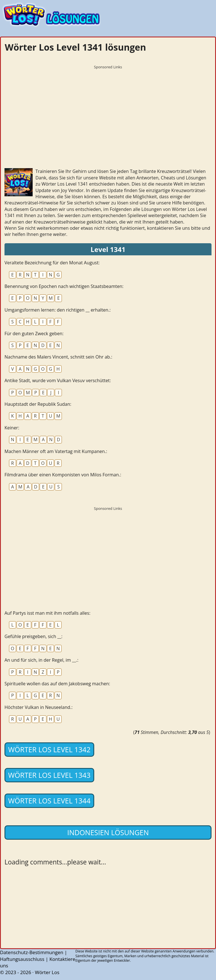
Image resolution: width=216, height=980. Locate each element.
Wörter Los (47, 972)
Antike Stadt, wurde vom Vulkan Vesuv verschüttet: (58, 380)
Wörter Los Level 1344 (49, 801)
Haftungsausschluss (22, 959)
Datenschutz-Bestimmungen (32, 952)
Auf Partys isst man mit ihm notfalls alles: (47, 613)
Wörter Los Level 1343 (49, 775)
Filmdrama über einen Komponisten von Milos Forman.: (63, 475)
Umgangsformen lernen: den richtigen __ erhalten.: (58, 310)
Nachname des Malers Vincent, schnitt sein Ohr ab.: (58, 357)
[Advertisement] (108, 111)
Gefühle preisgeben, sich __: (33, 636)
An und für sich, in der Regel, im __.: (41, 660)
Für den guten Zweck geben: (34, 334)
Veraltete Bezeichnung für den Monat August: (52, 263)
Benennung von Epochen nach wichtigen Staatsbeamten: (64, 286)
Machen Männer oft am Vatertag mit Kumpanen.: (56, 451)
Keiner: (12, 428)
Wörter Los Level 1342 (49, 749)
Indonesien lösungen (108, 832)
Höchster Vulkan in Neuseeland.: (39, 707)
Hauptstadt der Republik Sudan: (38, 404)
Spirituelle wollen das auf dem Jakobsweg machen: (57, 684)
